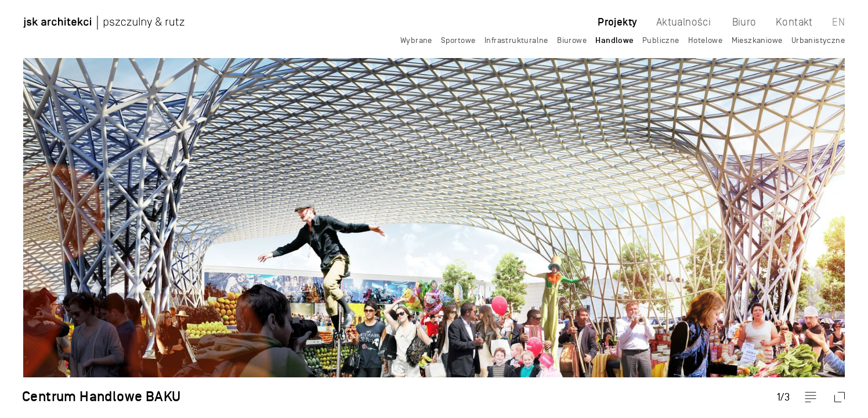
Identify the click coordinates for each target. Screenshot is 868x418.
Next (836, 209)
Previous (32, 209)
